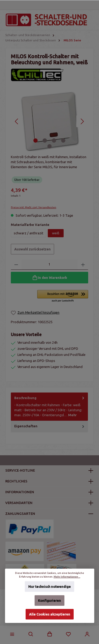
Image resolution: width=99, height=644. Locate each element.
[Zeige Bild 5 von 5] (49, 146)
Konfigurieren (49, 601)
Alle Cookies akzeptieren (50, 614)
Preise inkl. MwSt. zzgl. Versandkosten (34, 207)
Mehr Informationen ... (67, 577)
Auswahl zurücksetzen (32, 249)
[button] (63, 296)
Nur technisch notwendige (49, 587)
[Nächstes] (82, 121)
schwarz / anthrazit (29, 233)
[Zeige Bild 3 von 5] (54, 141)
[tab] (49, 407)
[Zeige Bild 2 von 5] (45, 141)
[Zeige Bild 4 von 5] (63, 141)
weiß (56, 233)
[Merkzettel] (68, 634)
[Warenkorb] (50, 634)
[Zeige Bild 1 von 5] (36, 141)
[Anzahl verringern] (16, 265)
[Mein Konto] (87, 634)
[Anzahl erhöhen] (83, 265)
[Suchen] (31, 634)
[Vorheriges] (17, 121)
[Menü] (12, 634)
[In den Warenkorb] (49, 278)
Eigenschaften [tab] (50, 426)
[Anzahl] (50, 265)
